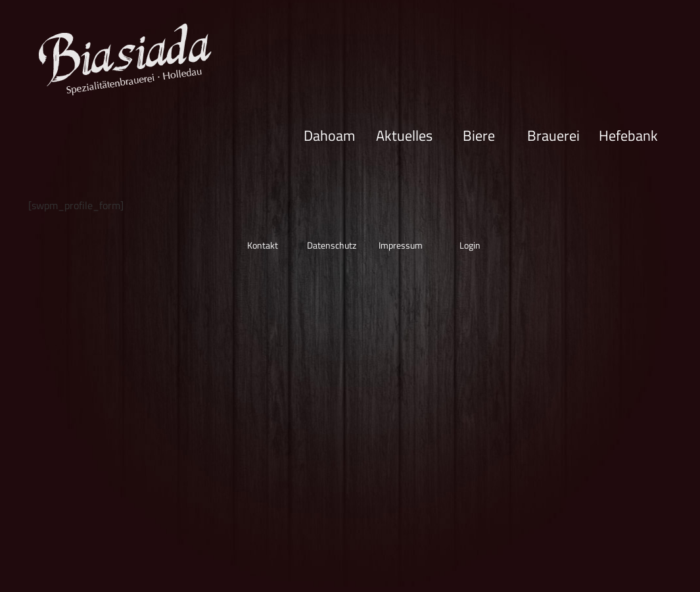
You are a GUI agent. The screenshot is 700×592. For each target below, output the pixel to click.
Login (470, 245)
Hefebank (628, 135)
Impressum (401, 245)
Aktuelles (404, 135)
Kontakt (263, 245)
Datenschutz (332, 245)
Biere (479, 135)
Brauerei (553, 135)
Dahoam (329, 135)
